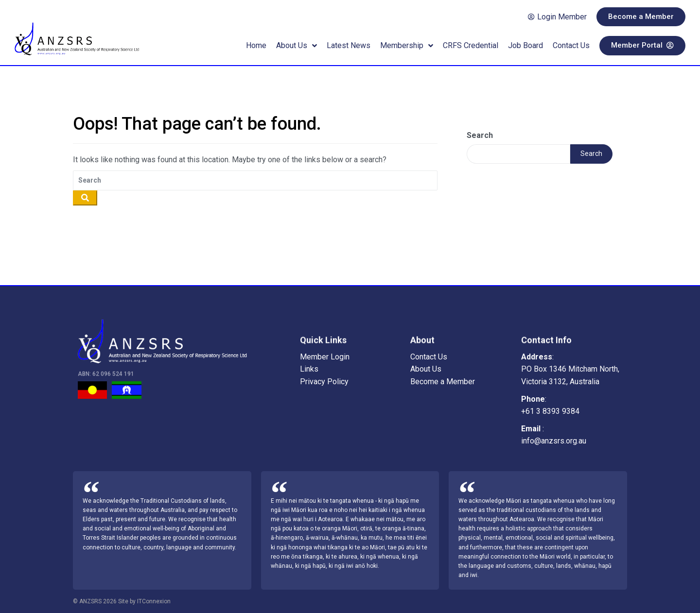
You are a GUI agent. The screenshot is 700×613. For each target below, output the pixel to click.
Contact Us (571, 45)
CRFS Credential (471, 45)
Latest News (349, 45)
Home (256, 45)
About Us (297, 46)
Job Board (525, 45)
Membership (407, 46)
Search (480, 135)
